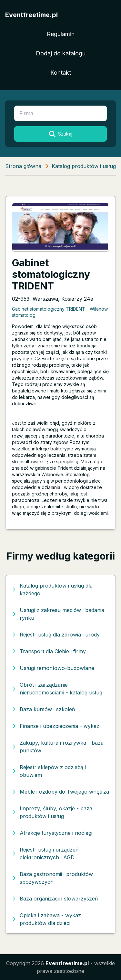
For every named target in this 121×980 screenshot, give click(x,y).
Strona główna (23, 166)
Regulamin (61, 34)
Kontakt (61, 73)
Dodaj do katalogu (61, 53)
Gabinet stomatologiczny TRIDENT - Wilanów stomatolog (60, 312)
